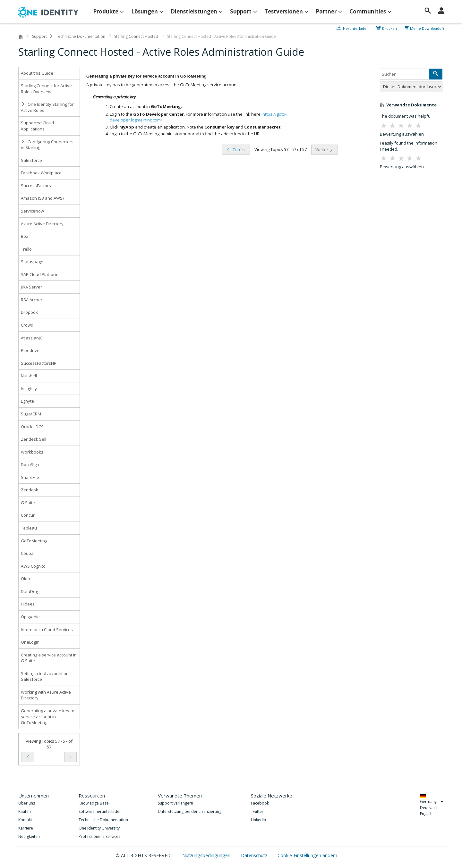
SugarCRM (31, 414)
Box (25, 236)
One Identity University (99, 828)
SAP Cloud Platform (40, 274)
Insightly (29, 388)
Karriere (26, 828)
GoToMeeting (34, 541)
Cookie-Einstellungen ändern (307, 855)
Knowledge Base (94, 803)
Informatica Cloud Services (47, 630)
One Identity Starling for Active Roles (47, 107)
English (426, 814)
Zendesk (30, 490)
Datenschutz (255, 855)
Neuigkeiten (29, 836)
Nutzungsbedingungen (207, 855)
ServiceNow (32, 211)
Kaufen (25, 811)
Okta (26, 579)
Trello (26, 249)
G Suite (28, 503)
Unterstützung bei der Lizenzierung (190, 811)
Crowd (27, 325)
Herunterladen (356, 28)
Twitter (257, 811)
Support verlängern (175, 803)
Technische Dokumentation (81, 36)
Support (39, 36)
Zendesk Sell (34, 439)
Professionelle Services (99, 836)
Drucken (389, 28)
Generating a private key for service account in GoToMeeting (48, 717)
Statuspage (32, 262)
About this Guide (37, 73)
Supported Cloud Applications (37, 126)
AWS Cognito (33, 566)
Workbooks (32, 452)
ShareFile (30, 477)
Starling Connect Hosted (136, 36)
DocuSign (30, 464)
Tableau (29, 528)
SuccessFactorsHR (39, 363)
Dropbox (29, 312)
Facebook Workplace (41, 173)
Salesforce (31, 160)
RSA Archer (32, 300)
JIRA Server (31, 287)
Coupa (27, 553)
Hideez (28, 604)
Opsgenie (30, 617)
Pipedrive (30, 350)
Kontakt (25, 820)
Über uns (27, 803)
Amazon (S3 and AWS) (42, 198)
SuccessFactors (36, 186)
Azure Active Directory (42, 224)
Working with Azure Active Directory (46, 695)
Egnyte (27, 401)
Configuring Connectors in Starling (47, 145)
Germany (432, 801)
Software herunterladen (100, 811)
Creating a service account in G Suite (49, 658)
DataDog (29, 591)
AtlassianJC (32, 338)
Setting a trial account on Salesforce (45, 676)
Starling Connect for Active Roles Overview (46, 89)
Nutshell (29, 376)
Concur (28, 515)
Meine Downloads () (427, 28)
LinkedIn (258, 820)
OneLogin (30, 642)
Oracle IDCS (32, 427)
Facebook (260, 803)
